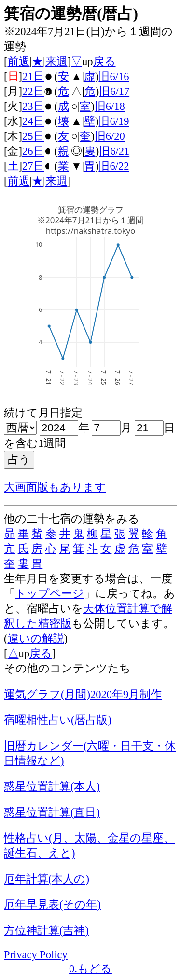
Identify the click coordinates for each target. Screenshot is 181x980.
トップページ (49, 594)
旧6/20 (110, 136)
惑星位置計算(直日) (52, 812)
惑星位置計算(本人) (52, 786)
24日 (33, 121)
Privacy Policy (36, 955)
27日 (33, 166)
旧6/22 (114, 166)
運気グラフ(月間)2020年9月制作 (83, 694)
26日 (33, 151)
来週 (56, 61)
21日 (33, 76)
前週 (19, 61)
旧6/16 (114, 76)
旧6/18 (110, 106)
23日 (33, 106)
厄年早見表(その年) (52, 905)
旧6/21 (114, 151)
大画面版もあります (55, 487)
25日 (33, 136)
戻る (104, 61)
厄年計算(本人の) (47, 879)
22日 (33, 91)
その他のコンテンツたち (67, 668)
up (88, 61)
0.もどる (90, 969)
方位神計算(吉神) (46, 931)
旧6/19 (114, 121)
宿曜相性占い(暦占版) (58, 720)
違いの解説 (36, 638)
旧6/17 (114, 91)
